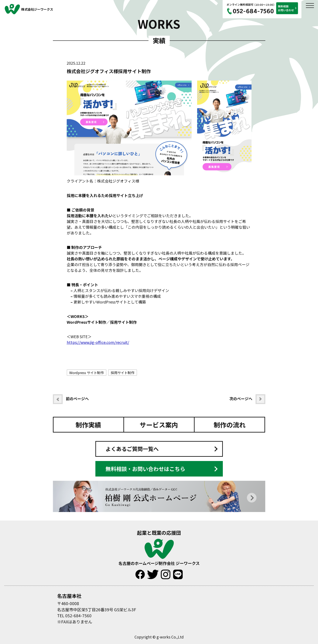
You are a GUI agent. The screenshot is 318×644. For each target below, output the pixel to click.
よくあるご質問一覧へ (132, 449)
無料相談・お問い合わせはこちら (145, 469)
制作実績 (88, 425)
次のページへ (247, 399)
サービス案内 (159, 425)
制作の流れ (230, 425)
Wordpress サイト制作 (87, 373)
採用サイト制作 (123, 373)
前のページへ (71, 399)
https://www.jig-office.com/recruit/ (98, 342)
